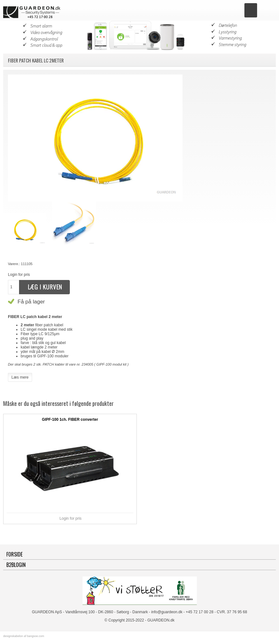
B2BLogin (16, 565)
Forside (14, 554)
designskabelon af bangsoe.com (24, 636)
